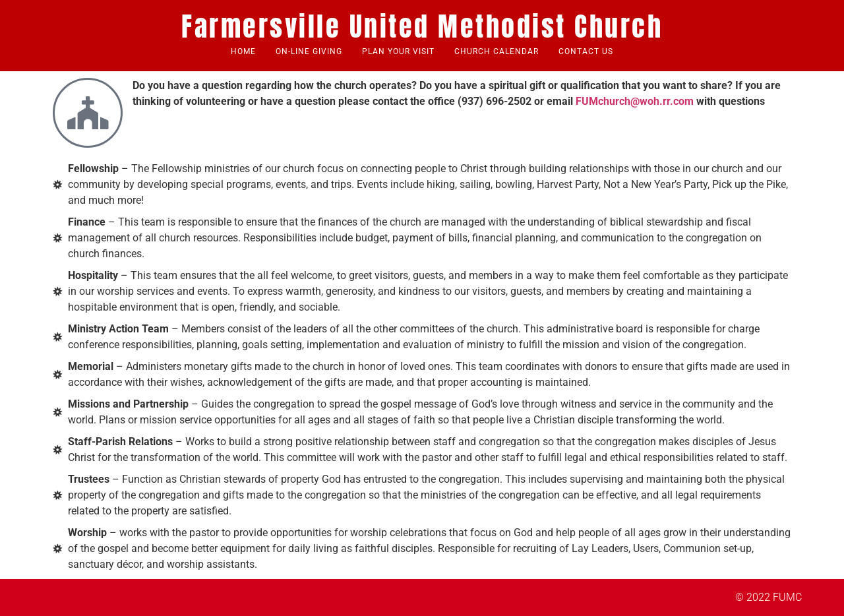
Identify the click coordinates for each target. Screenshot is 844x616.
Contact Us (586, 51)
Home (243, 51)
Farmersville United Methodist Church (422, 26)
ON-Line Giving (309, 51)
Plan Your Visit (398, 51)
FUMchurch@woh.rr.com (635, 101)
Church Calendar (497, 51)
